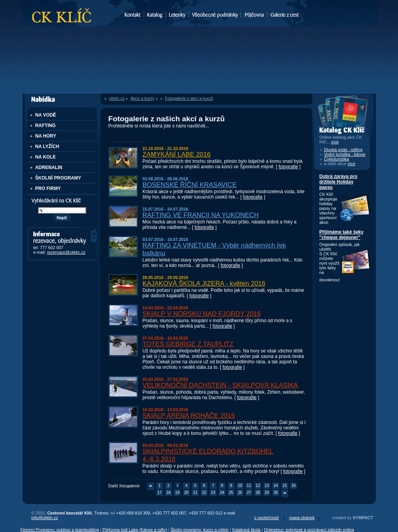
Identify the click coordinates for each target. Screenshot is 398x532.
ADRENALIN (49, 167)
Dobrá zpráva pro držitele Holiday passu (339, 182)
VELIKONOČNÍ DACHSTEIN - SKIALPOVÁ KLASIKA (220, 385)
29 (267, 493)
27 (249, 493)
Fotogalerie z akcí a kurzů (189, 98)
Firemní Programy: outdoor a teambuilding (60, 530)
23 (213, 493)
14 (276, 486)
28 (258, 493)
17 (160, 493)
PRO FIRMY (48, 188)
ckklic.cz (117, 98)
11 (249, 486)
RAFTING (46, 126)
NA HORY (46, 136)
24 (222, 493)
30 (276, 493)
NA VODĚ (46, 115)
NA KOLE (46, 157)
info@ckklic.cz (45, 518)
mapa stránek (302, 518)
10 (240, 486)
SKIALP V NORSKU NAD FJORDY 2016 (202, 314)
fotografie (288, 167)
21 (195, 493)
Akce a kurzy (143, 98)
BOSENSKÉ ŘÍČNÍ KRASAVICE (190, 185)
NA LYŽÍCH (47, 147)
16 (294, 486)
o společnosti (266, 518)
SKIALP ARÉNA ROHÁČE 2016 (189, 416)
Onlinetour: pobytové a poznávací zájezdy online (309, 530)
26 (240, 493)
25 (231, 493)
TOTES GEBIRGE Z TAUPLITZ (188, 344)
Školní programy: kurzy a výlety (200, 530)
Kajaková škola (246, 530)
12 (258, 486)
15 (285, 486)
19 (177, 493)
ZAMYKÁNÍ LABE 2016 (177, 154)
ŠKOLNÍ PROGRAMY (58, 178)
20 (186, 493)
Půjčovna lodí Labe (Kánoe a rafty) (135, 530)
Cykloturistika (337, 159)
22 (204, 493)
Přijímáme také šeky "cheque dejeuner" (342, 235)
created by (352, 518)
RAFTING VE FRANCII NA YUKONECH (201, 215)
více (351, 164)
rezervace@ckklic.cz (66, 252)
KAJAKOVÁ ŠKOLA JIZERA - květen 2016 (204, 283)
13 (267, 486)
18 (168, 493)
